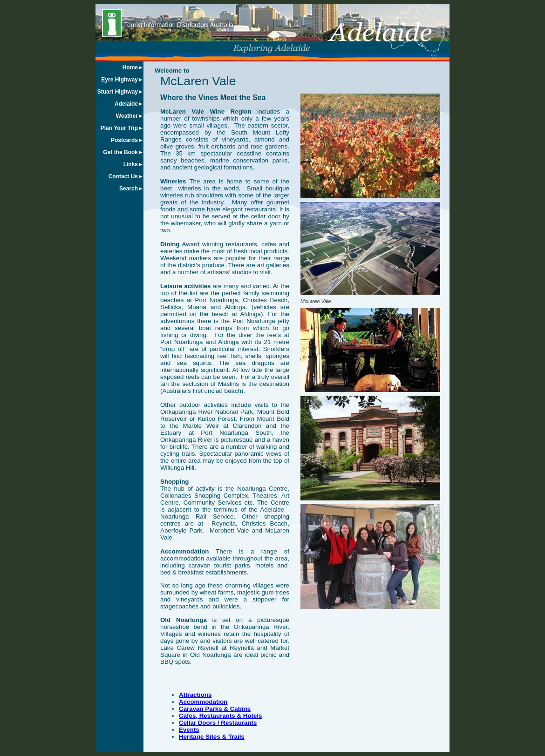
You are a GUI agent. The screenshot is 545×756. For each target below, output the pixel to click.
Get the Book (120, 152)
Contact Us (123, 176)
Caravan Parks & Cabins (215, 709)
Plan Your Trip (119, 128)
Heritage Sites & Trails (212, 737)
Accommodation (203, 702)
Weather (127, 116)
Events (189, 730)
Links (131, 164)
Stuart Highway (118, 92)
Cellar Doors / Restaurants (218, 723)
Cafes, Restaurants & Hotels (221, 716)
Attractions (195, 695)
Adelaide (126, 104)
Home (130, 67)
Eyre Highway (119, 80)
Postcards (124, 140)
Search (129, 189)
